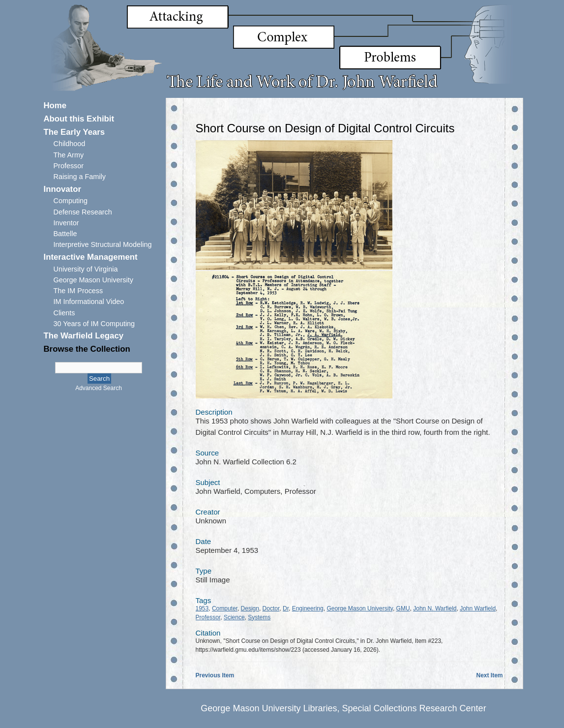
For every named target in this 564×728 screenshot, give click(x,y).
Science (234, 617)
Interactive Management (91, 257)
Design (250, 608)
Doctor (271, 608)
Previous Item (215, 675)
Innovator (62, 189)
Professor (69, 166)
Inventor (66, 223)
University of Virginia (86, 269)
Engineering (308, 608)
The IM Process (78, 291)
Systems (259, 617)
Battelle (65, 234)
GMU (403, 608)
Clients (64, 313)
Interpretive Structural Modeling (103, 244)
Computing (71, 201)
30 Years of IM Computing (94, 324)
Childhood (70, 144)
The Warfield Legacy (84, 336)
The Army (69, 155)
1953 (202, 608)
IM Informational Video (89, 302)
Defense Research (83, 212)
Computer (225, 608)
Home (55, 106)
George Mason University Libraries (269, 708)
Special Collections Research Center (414, 708)
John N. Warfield (435, 608)
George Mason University (93, 280)
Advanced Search (99, 388)
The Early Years (74, 132)
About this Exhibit (79, 119)
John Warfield (478, 608)
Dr (286, 608)
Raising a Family (80, 177)
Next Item (489, 675)
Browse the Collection (87, 349)
